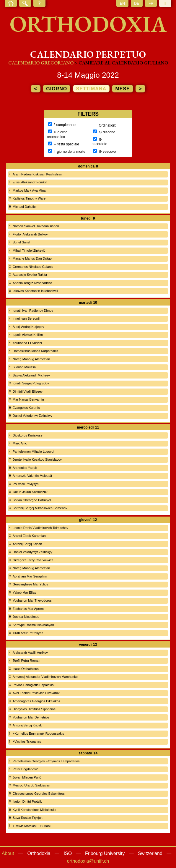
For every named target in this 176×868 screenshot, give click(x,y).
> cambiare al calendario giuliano (121, 63)
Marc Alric (20, 443)
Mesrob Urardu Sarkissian (31, 785)
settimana (91, 89)
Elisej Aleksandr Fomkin (30, 182)
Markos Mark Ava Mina (29, 190)
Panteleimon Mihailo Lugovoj (34, 452)
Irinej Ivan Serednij (26, 318)
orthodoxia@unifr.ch (88, 861)
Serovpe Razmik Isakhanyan (33, 625)
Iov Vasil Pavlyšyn (26, 484)
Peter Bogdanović (26, 769)
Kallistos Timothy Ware (29, 198)
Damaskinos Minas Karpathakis (35, 351)
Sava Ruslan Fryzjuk (28, 818)
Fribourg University (105, 853)
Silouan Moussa (24, 367)
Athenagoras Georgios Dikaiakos (36, 701)
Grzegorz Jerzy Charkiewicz (33, 560)
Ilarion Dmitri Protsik (27, 801)
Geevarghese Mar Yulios (30, 584)
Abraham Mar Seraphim (30, 576)
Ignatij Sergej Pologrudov (31, 383)
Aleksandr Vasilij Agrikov (30, 653)
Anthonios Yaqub (25, 468)
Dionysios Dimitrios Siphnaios (34, 709)
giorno (57, 89)
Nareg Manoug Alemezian (31, 359)
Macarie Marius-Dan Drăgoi (33, 258)
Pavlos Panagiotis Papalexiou (34, 685)
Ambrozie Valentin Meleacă (32, 476)
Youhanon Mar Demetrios (31, 717)
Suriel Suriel (21, 242)
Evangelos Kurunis (26, 408)
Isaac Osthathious (26, 669)
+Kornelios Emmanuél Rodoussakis (38, 733)
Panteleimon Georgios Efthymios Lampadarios (46, 761)
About (8, 853)
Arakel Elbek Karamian (29, 536)
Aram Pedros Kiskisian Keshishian (38, 174)
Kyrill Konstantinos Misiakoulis (34, 810)
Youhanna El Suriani (27, 343)
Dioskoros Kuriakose (28, 435)
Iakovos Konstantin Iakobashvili (35, 291)
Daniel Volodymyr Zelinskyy (33, 416)
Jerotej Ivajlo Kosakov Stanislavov (37, 459)
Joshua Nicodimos (26, 617)
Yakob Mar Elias (24, 593)
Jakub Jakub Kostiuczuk (30, 492)
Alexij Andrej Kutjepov (28, 327)
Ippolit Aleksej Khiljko (28, 335)
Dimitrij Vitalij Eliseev (28, 391)
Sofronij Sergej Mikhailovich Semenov (40, 508)
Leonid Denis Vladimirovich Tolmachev (40, 528)
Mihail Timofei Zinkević (29, 250)
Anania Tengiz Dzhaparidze (32, 283)
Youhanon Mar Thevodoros (32, 600)
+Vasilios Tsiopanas (27, 741)
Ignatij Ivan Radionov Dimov (33, 311)
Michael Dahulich (25, 207)
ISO (68, 853)
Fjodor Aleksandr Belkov (30, 234)
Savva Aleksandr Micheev (31, 375)
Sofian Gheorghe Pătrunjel (32, 500)
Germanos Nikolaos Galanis (33, 267)
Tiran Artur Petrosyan (28, 633)
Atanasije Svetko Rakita (30, 275)
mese (122, 89)
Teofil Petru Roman (27, 660)
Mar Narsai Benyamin (28, 399)
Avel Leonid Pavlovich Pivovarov (36, 693)
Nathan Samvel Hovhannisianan (36, 226)
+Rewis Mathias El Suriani (32, 826)
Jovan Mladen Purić (27, 777)
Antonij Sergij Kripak (27, 544)
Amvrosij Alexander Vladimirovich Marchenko (45, 677)
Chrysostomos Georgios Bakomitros (39, 794)
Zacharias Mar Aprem (28, 609)
